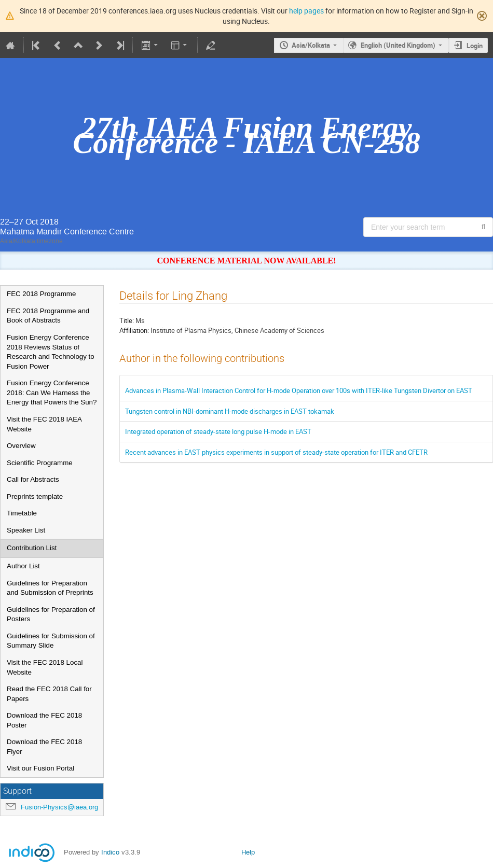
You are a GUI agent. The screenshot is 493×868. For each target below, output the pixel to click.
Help (248, 852)
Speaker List (26, 530)
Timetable (22, 513)
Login (475, 46)
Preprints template (35, 496)
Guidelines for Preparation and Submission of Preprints (50, 588)
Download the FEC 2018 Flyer (44, 747)
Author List (23, 566)
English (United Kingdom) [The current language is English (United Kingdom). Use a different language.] (398, 45)
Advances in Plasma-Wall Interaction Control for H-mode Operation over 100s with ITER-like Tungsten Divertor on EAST (299, 390)
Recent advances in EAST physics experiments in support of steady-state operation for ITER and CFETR (276, 452)
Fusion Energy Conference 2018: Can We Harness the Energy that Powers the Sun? (52, 393)
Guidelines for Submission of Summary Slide (51, 641)
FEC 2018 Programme (41, 294)
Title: (127, 320)
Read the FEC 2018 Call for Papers (49, 694)
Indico (110, 852)
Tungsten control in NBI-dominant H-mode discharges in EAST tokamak (230, 411)
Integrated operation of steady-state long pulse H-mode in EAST (218, 431)
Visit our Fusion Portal (40, 768)
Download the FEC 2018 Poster (44, 720)
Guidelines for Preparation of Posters (51, 614)
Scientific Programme (40, 463)
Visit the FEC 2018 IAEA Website (44, 424)
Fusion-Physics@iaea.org (59, 807)
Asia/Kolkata (311, 45)
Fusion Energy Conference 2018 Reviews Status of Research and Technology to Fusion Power (51, 352)
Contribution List (32, 548)
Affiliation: (134, 330)
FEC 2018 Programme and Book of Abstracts (48, 316)
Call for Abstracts (33, 479)
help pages (306, 11)
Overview (21, 446)
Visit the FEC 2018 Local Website (45, 667)
